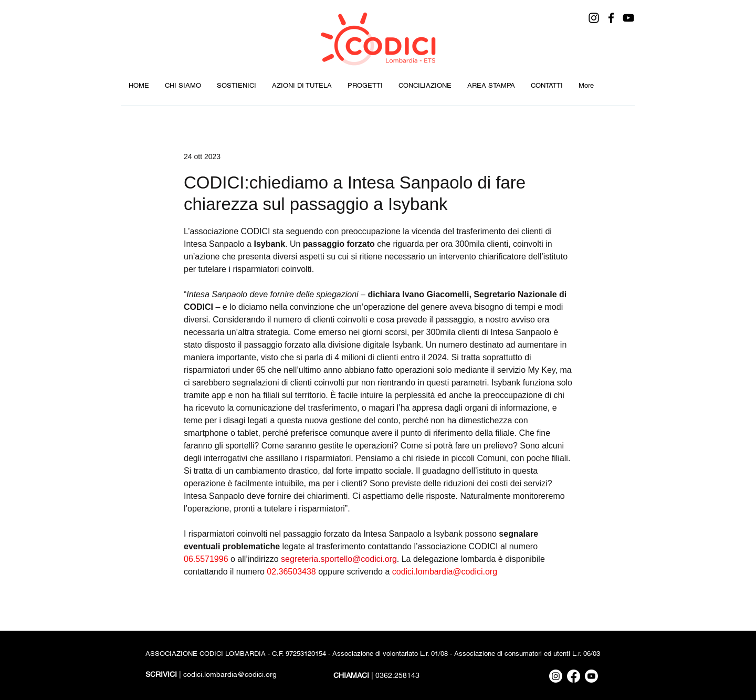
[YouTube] (628, 18)
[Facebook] (611, 18)
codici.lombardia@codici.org (230, 674)
